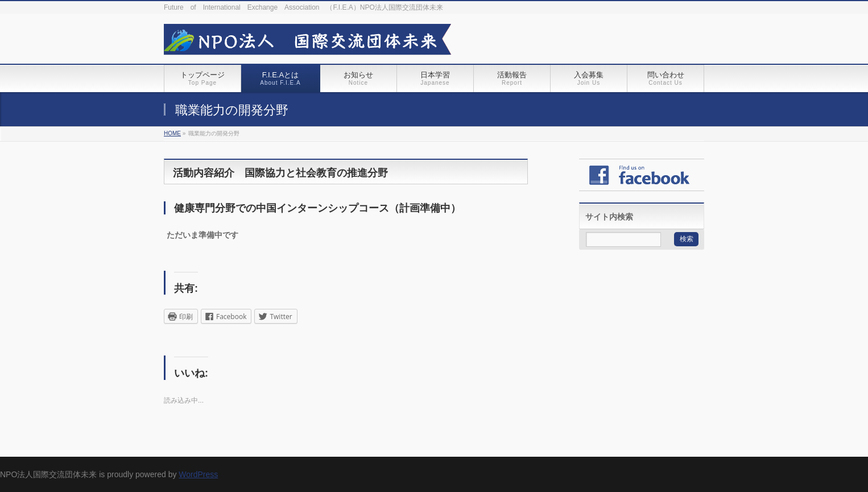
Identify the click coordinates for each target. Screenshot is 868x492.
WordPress (198, 474)
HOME (172, 133)
